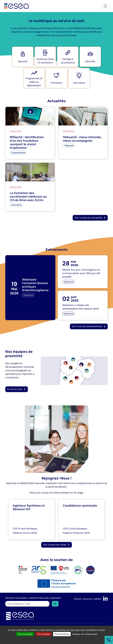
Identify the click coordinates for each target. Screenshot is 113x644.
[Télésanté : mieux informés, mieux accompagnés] (83, 133)
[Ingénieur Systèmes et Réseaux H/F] (31, 519)
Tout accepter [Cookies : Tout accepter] (25, 634)
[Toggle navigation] (105, 6)
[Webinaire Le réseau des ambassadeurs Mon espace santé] (83, 305)
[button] (23, 57)
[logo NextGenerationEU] (56, 583)
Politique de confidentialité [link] (85, 634)
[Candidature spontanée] (82, 519)
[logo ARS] (32, 570)
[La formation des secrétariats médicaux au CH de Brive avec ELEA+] (30, 187)
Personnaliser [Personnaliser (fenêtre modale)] (62, 634)
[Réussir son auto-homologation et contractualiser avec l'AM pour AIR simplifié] (83, 272)
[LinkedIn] (105, 599)
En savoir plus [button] (17, 389)
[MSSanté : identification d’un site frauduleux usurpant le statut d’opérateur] (30, 133)
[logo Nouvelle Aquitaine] (60, 570)
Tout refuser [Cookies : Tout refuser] (44, 634)
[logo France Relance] (78, 570)
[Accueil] (16, 6)
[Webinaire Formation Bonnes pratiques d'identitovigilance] (30, 288)
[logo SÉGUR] (90, 570)
